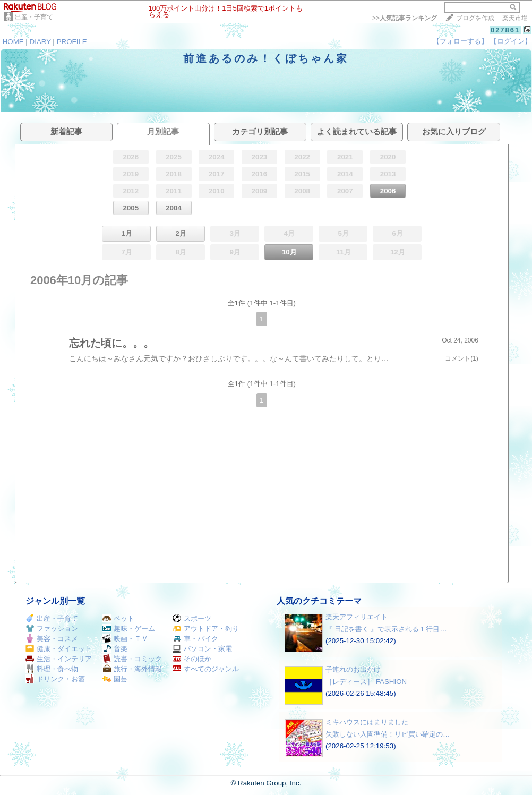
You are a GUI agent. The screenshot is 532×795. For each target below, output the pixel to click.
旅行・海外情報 (132, 669)
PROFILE (72, 42)
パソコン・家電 (202, 649)
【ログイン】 (511, 41)
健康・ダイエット (59, 649)
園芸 (115, 679)
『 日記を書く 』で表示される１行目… (386, 629)
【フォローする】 (460, 41)
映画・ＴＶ (125, 639)
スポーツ (192, 618)
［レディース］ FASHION (366, 682)
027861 (505, 30)
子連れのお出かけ (353, 669)
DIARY (40, 42)
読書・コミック (132, 659)
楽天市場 (515, 18)
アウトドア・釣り (206, 629)
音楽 (115, 649)
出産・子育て (34, 17)
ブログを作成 (475, 18)
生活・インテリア (59, 659)
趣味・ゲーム (129, 629)
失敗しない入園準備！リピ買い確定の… (388, 734)
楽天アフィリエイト (357, 617)
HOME (13, 42)
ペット (118, 618)
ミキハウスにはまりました (367, 722)
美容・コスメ (52, 639)
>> (405, 18)
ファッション (52, 629)
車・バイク (195, 639)
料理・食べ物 (52, 669)
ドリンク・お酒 (55, 679)
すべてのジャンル (206, 669)
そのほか (192, 659)
